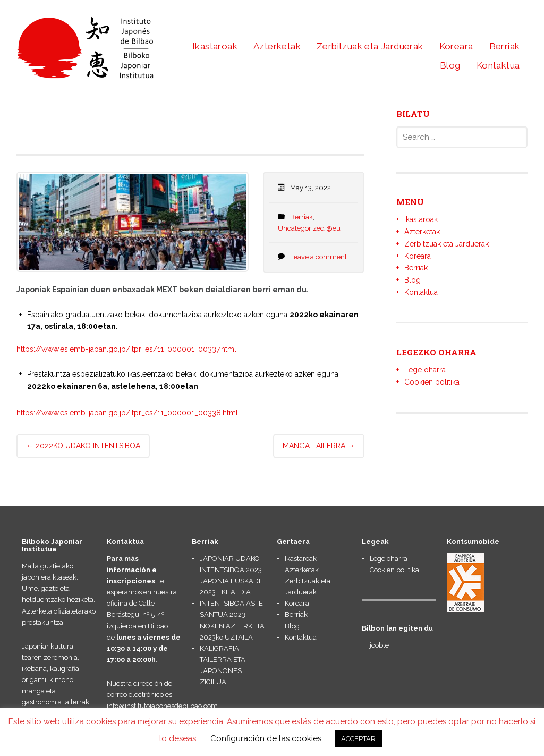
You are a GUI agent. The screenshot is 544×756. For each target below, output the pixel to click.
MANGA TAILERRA (319, 446)
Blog (450, 65)
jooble (379, 645)
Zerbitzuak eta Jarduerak (370, 46)
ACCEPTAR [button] (358, 739)
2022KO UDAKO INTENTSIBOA (83, 446)
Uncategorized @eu (309, 228)
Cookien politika (432, 382)
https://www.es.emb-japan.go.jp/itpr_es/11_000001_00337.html (126, 349)
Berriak (505, 46)
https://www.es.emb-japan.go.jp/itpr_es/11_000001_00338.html (127, 413)
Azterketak (277, 46)
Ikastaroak (215, 46)
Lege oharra (425, 370)
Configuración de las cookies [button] (266, 738)
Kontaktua (498, 65)
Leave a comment (318, 257)
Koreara (456, 46)
